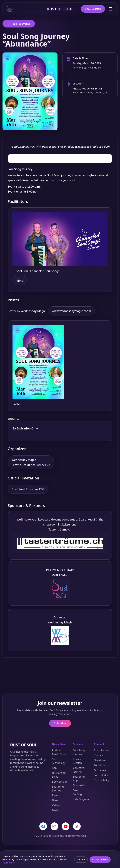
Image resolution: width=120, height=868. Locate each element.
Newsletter (100, 760)
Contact (98, 755)
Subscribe (60, 723)
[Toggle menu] (110, 9)
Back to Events (19, 24)
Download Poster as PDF (28, 489)
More (20, 280)
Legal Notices (102, 775)
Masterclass (80, 785)
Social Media (101, 765)
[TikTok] (77, 826)
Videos (56, 805)
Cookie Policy (102, 780)
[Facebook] (43, 826)
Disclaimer (100, 770)
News (55, 800)
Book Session (93, 9)
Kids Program (81, 799)
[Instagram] (54, 826)
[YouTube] (66, 826)
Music (55, 810)
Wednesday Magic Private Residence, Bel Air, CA (31, 462)
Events (56, 795)
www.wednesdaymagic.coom (71, 311)
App (54, 768)
